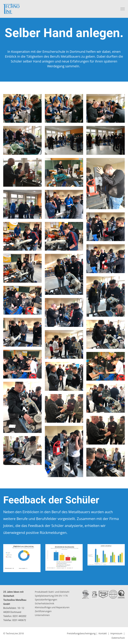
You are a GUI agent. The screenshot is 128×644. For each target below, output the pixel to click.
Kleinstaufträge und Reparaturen (52, 607)
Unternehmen (42, 615)
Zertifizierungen (43, 611)
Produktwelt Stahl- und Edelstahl (52, 592)
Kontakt (103, 633)
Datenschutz (118, 638)
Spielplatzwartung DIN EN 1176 (51, 596)
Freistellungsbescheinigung (81, 633)
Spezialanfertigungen (46, 600)
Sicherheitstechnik (44, 603)
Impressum (116, 633)
